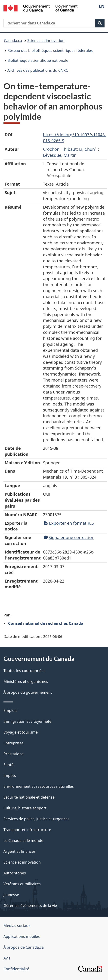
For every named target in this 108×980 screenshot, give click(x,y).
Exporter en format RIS (69, 523)
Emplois (10, 711)
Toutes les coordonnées (24, 671)
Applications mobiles (22, 936)
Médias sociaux (17, 926)
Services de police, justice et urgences (36, 819)
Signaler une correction (69, 537)
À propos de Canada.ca (24, 947)
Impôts (10, 776)
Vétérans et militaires (22, 884)
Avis (7, 958)
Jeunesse (11, 895)
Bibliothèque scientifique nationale (38, 60)
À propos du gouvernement (28, 692)
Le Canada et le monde (23, 841)
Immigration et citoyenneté (27, 721)
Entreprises (14, 743)
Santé (8, 765)
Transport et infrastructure (27, 830)
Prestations (14, 754)
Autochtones (15, 873)
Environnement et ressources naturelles (39, 786)
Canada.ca (13, 41)
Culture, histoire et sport (25, 808)
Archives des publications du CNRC (38, 70)
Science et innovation (46, 41)
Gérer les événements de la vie (30, 906)
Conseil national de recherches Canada (46, 623)
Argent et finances (20, 851)
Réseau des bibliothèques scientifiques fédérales (50, 50)
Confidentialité (16, 969)
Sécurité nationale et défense (29, 797)
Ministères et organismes (26, 681)
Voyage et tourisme (21, 732)
